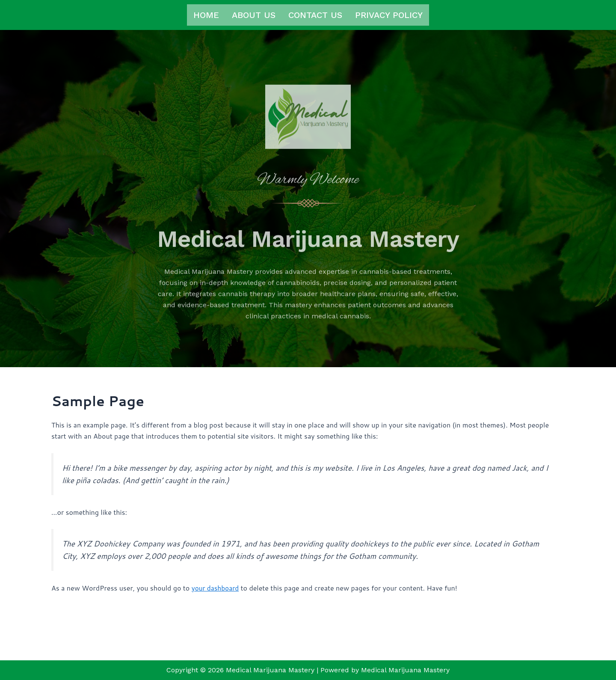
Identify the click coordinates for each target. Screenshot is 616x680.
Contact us (315, 15)
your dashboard (216, 629)
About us (254, 15)
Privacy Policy (389, 15)
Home (206, 15)
